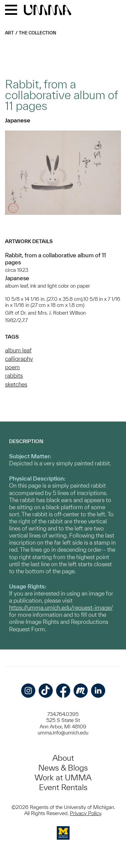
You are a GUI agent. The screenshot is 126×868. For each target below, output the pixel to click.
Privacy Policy (86, 813)
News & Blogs (63, 768)
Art (9, 33)
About (63, 758)
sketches (16, 384)
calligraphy (19, 359)
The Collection (37, 33)
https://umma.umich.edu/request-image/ (61, 607)
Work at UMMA (63, 777)
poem (12, 367)
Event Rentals (63, 787)
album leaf (18, 350)
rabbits (14, 375)
